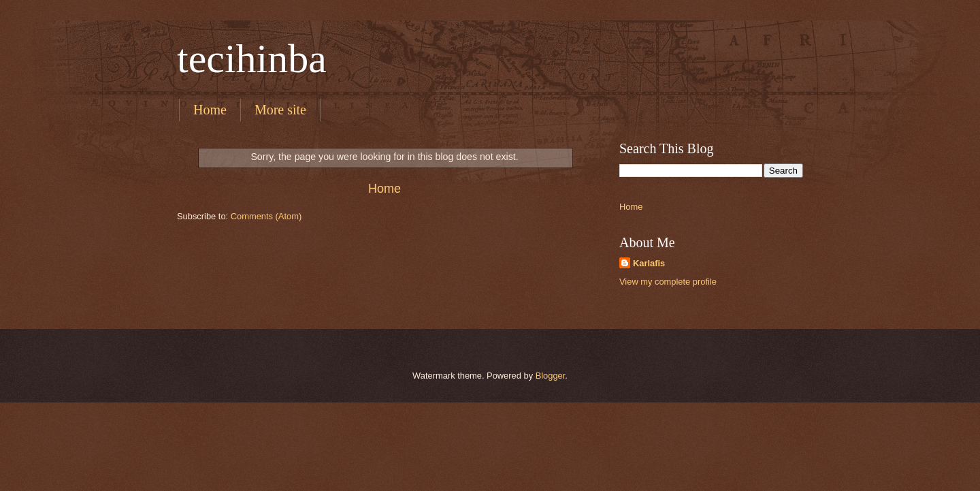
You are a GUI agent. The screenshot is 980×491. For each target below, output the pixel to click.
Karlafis (649, 263)
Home (210, 110)
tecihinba (252, 59)
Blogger (551, 376)
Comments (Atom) (266, 216)
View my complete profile (668, 282)
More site (280, 110)
